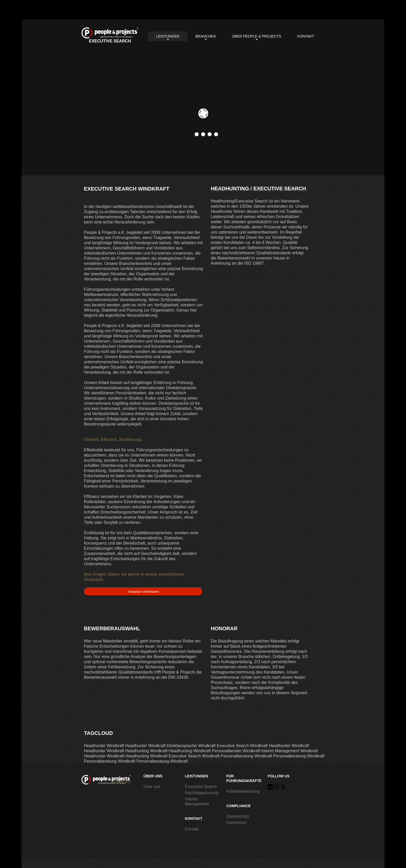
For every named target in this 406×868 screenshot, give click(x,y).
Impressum (237, 823)
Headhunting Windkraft (146, 751)
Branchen (206, 36)
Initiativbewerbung (243, 791)
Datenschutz (238, 816)
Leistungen (168, 36)
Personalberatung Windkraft (246, 756)
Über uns (152, 787)
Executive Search (201, 787)
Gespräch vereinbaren (144, 592)
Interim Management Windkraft (290, 751)
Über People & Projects (256, 36)
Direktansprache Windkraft (191, 746)
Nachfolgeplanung (202, 793)
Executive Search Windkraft (110, 35)
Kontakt (306, 36)
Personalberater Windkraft (236, 751)
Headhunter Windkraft (104, 746)
